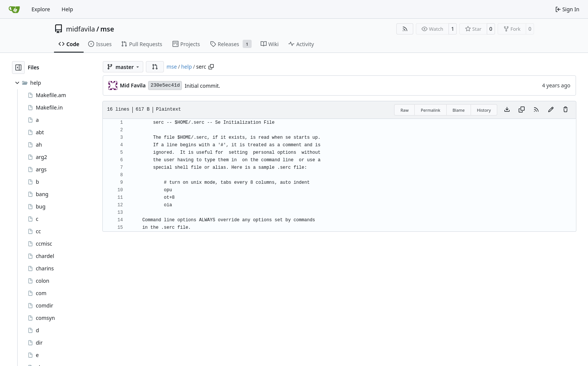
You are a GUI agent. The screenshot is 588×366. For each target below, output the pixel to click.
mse (107, 29)
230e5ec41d (165, 85)
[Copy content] (522, 110)
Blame (459, 110)
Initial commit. (202, 86)
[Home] (14, 9)
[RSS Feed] (405, 29)
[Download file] (507, 110)
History (484, 110)
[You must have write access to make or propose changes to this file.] (565, 110)
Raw (405, 110)
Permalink (430, 110)
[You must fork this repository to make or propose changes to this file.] (551, 110)
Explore (41, 9)
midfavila (80, 29)
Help (67, 9)
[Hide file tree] (18, 67)
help (187, 67)
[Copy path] (211, 67)
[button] (155, 67)
